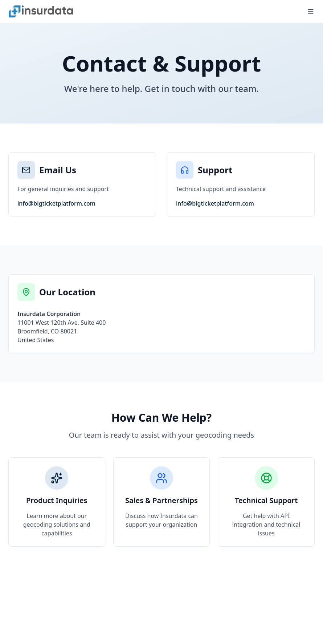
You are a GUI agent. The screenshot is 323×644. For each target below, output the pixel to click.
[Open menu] (311, 12)
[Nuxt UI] (41, 11)
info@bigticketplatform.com (56, 203)
